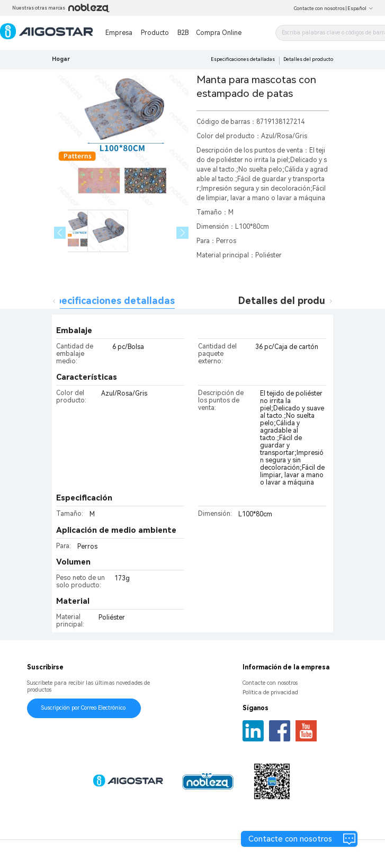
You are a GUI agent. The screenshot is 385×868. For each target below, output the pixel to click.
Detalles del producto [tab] (289, 301)
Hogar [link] (61, 59)
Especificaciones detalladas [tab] (110, 301)
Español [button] (360, 8)
